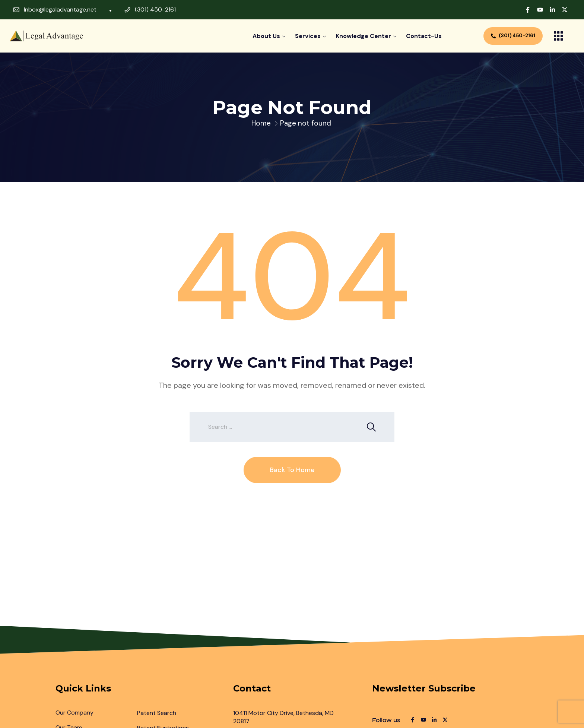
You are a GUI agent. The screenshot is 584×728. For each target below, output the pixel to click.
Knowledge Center (363, 36)
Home (261, 123)
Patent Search (157, 713)
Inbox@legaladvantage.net (60, 10)
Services (308, 36)
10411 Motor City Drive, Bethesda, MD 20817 (283, 717)
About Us (266, 36)
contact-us (424, 36)
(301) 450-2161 (155, 10)
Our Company (74, 713)
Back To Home (292, 470)
